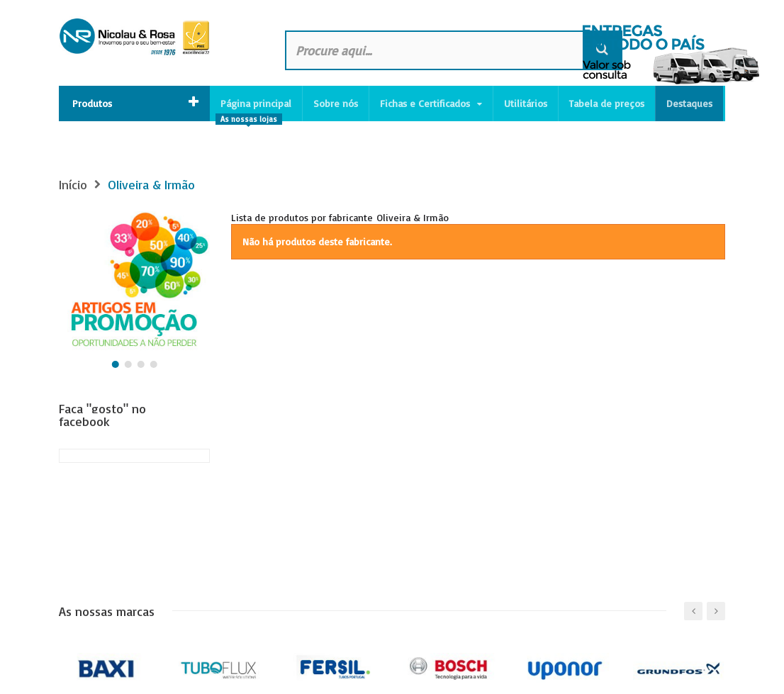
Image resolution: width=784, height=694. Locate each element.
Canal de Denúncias (215, 681)
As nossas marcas (107, 493)
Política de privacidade (109, 681)
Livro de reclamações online (330, 681)
